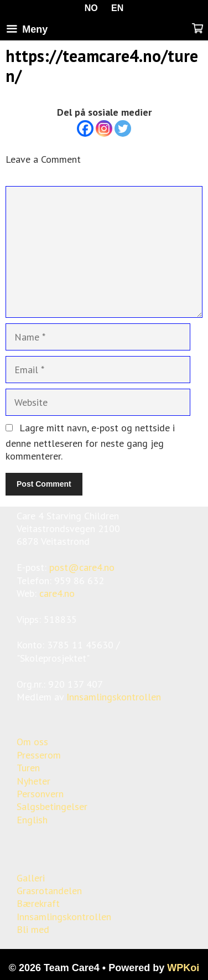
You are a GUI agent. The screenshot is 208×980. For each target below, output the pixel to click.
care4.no (57, 593)
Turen (28, 768)
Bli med (33, 929)
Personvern (40, 794)
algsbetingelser (54, 806)
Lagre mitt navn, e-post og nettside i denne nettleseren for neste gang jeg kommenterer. (90, 442)
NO (91, 8)
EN (117, 8)
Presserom (39, 755)
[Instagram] (104, 128)
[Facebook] (85, 128)
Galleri (31, 878)
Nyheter (33, 781)
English (32, 820)
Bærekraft (38, 903)
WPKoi (183, 968)
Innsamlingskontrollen (114, 697)
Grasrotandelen (49, 891)
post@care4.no (82, 567)
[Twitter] (123, 128)
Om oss (32, 742)
